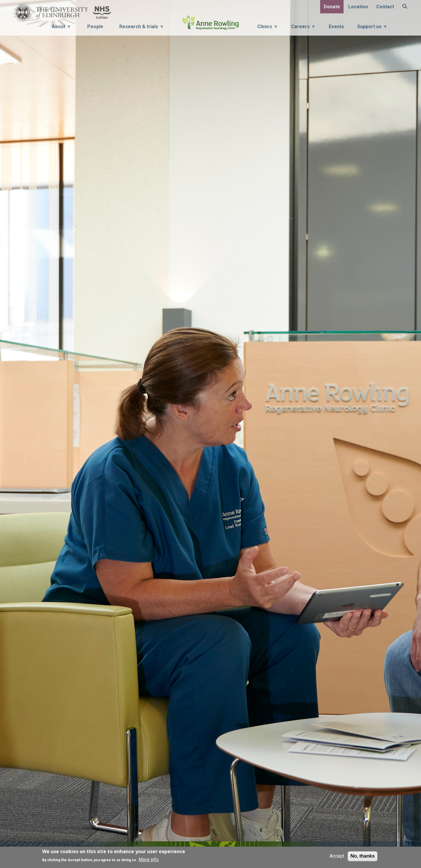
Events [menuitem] (336, 27)
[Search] (405, 7)
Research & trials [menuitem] (139, 28)
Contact (385, 7)
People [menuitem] (95, 27)
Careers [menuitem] (303, 28)
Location (358, 7)
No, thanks (363, 856)
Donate (332, 7)
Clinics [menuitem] (267, 28)
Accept (337, 856)
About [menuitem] (59, 28)
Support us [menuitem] (372, 28)
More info (149, 860)
